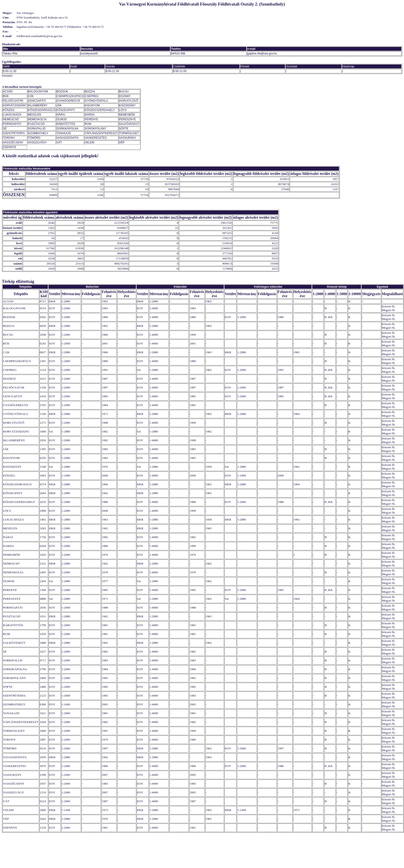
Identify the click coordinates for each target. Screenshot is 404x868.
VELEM (90, 142)
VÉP (122, 142)
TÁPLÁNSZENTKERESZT (101, 133)
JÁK (59, 105)
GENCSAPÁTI (37, 101)
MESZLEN (35, 115)
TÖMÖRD (34, 138)
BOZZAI (90, 92)
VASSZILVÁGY (37, 142)
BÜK (6, 96)
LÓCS (123, 110)
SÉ (5, 129)
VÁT (59, 142)
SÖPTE (124, 129)
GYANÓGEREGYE (68, 101)
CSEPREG (92, 96)
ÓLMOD (62, 119)
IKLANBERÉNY (38, 105)
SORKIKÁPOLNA (67, 129)
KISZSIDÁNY (127, 105)
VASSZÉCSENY (13, 142)
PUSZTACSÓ (36, 124)
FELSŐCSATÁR (13, 101)
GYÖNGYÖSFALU (96, 101)
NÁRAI (61, 115)
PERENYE (91, 119)
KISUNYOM (92, 105)
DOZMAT (125, 96)
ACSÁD (8, 92)
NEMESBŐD (127, 115)
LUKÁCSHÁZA (12, 115)
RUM (88, 124)
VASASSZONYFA (68, 138)
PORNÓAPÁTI (12, 124)
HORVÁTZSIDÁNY (15, 105)
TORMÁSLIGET (129, 133)
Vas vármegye (25, 13)
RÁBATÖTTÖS (66, 124)
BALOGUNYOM (38, 92)
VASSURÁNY (128, 138)
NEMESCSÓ (11, 119)
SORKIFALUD (37, 129)
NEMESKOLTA (37, 119)
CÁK (31, 96)
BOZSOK (62, 92)
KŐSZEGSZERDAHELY (100, 110)
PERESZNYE (128, 119)
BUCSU (124, 92)
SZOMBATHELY (38, 133)
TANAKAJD (64, 133)
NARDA (90, 115)
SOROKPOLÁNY (95, 129)
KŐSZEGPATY (66, 110)
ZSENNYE (10, 147)
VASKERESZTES (96, 138)
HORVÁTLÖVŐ (129, 101)
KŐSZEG (9, 110)
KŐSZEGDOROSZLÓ (42, 110)
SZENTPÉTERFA (14, 133)
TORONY (9, 138)
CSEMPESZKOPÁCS (70, 96)
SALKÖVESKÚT (129, 124)
